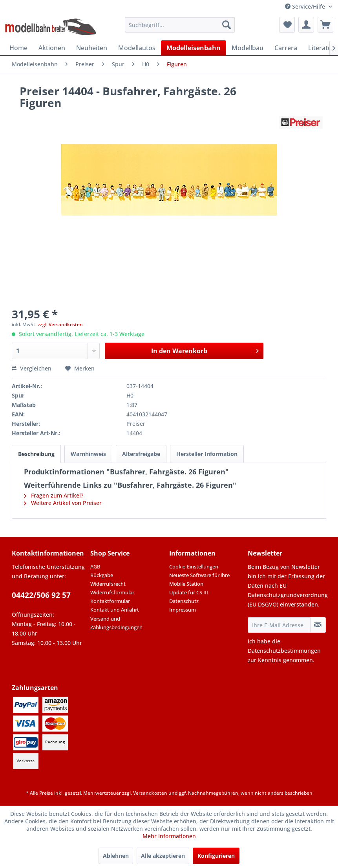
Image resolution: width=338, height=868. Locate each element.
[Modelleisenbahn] (194, 48)
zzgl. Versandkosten (60, 324)
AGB (95, 567)
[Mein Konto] (306, 25)
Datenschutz (184, 601)
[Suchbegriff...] (180, 25)
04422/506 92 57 (41, 595)
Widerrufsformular (112, 592)
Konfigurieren (216, 856)
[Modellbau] (248, 48)
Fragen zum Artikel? (54, 495)
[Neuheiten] (92, 48)
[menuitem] (180, 25)
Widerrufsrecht (108, 584)
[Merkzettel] (287, 25)
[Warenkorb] (325, 25)
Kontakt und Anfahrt (115, 610)
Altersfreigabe (141, 454)
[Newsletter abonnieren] (318, 625)
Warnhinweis (88, 454)
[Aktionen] (52, 48)
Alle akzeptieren (163, 856)
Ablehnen (116, 856)
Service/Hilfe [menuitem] (306, 6)
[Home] (18, 48)
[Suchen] (227, 25)
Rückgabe (102, 575)
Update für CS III (189, 592)
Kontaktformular (110, 601)
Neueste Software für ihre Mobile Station (199, 579)
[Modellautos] (137, 48)
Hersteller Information (207, 454)
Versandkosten (150, 793)
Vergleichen (32, 368)
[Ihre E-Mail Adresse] (279, 625)
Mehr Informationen (169, 836)
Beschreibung (36, 454)
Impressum (183, 610)
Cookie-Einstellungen (194, 567)
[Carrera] (286, 48)
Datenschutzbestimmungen (284, 651)
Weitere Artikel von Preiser (63, 503)
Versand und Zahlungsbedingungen (116, 623)
